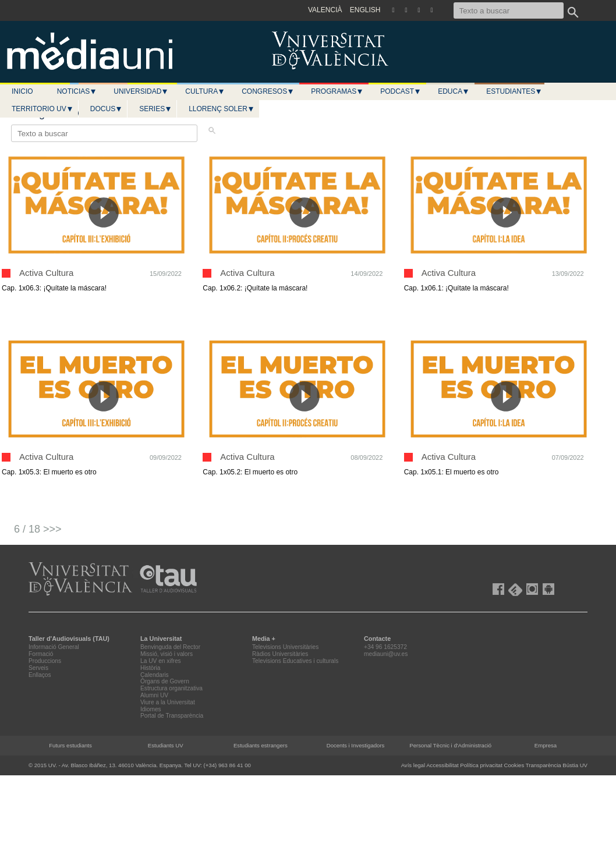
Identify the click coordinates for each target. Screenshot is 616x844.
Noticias (77, 91)
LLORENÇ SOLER (222, 109)
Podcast (401, 91)
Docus (106, 109)
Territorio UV (43, 109)
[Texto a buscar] (509, 10)
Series (155, 109)
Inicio (22, 91)
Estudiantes (514, 91)
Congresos (268, 91)
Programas (337, 91)
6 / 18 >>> (38, 529)
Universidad (141, 91)
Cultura (205, 91)
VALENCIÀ (325, 10)
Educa (454, 91)
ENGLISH (365, 10)
